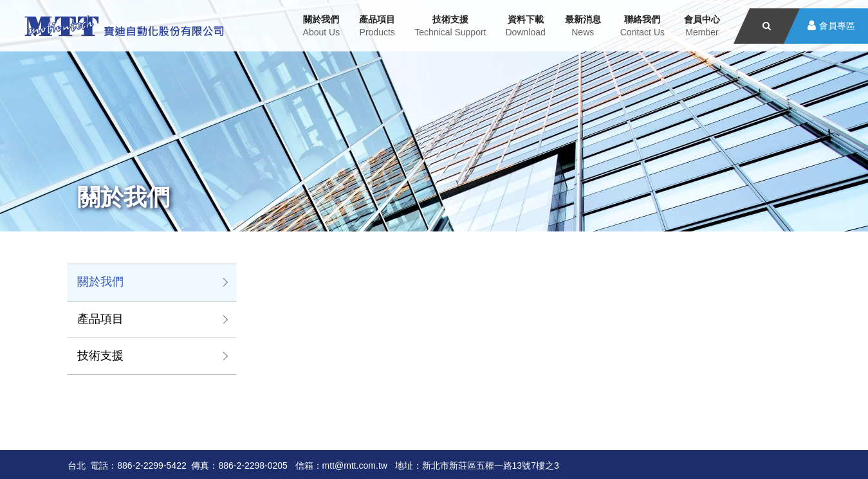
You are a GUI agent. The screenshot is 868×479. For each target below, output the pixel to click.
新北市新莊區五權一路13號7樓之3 (491, 465)
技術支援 (100, 356)
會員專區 (837, 26)
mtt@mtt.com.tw (355, 465)
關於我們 (100, 282)
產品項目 (100, 319)
